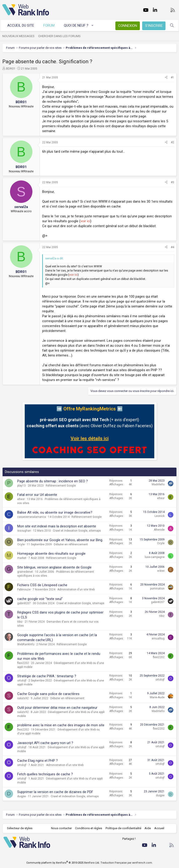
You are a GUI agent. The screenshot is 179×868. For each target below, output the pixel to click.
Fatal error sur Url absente (37, 495)
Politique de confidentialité (123, 828)
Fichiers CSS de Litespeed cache (42, 585)
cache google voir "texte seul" (40, 599)
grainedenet (25, 572)
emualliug (158, 639)
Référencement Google (61, 486)
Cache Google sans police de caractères (48, 694)
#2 (172, 142)
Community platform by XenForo (63, 863)
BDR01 (11, 69)
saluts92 (23, 698)
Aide (148, 828)
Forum (49, 25)
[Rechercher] (172, 26)
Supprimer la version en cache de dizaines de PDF (55, 792)
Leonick (160, 516)
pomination (157, 589)
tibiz (20, 622)
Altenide (159, 530)
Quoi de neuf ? (76, 25)
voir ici (85, 221)
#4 (172, 247)
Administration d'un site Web (76, 589)
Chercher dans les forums (59, 36)
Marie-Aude (157, 697)
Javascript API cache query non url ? (45, 743)
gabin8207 (24, 603)
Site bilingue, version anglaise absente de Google (54, 567)
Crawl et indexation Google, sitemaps (77, 531)
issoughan (24, 531)
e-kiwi (161, 571)
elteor (21, 499)
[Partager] (166, 78)
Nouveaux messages (18, 36)
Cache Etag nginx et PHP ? (38, 761)
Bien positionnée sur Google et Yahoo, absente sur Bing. (60, 540)
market (22, 558)
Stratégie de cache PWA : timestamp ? (47, 676)
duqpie (22, 796)
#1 (172, 78)
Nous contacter (61, 828)
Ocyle (21, 544)
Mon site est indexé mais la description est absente (57, 526)
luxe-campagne (155, 557)
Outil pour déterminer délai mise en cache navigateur (57, 708)
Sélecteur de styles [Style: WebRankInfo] (20, 828)
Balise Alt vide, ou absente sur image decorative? (55, 512)
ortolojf (22, 681)
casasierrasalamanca (32, 517)
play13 (21, 486)
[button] (93, 26)
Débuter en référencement (71, 544)
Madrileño (158, 484)
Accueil (159, 828)
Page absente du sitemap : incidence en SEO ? (53, 481)
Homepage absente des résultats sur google (51, 554)
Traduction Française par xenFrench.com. (127, 863)
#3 (172, 182)
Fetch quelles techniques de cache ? (45, 774)
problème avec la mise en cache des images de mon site (61, 725)
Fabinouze (24, 589)
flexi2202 (23, 663)
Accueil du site (21, 25)
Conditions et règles (89, 828)
